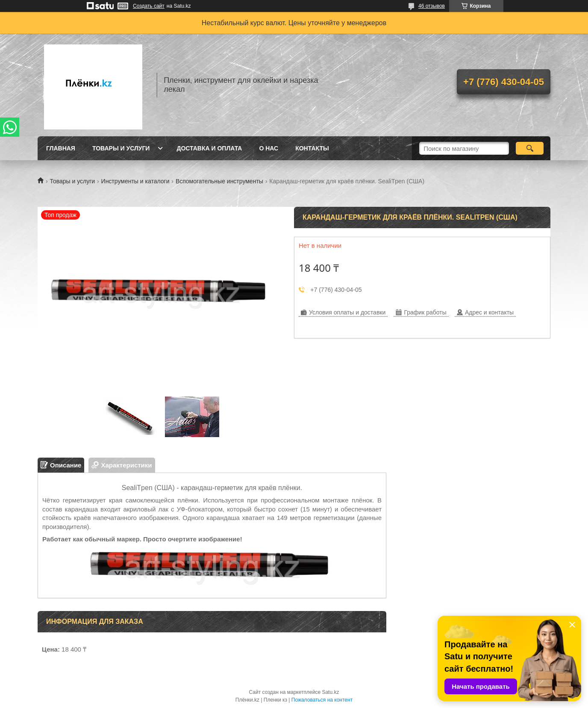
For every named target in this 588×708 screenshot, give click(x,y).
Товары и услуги (121, 148)
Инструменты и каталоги (135, 181)
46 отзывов (432, 6)
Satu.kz (330, 692)
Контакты (312, 148)
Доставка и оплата (209, 148)
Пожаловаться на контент (322, 700)
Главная (61, 148)
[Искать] (530, 148)
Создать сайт (149, 6)
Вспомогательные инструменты (219, 181)
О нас (269, 148)
